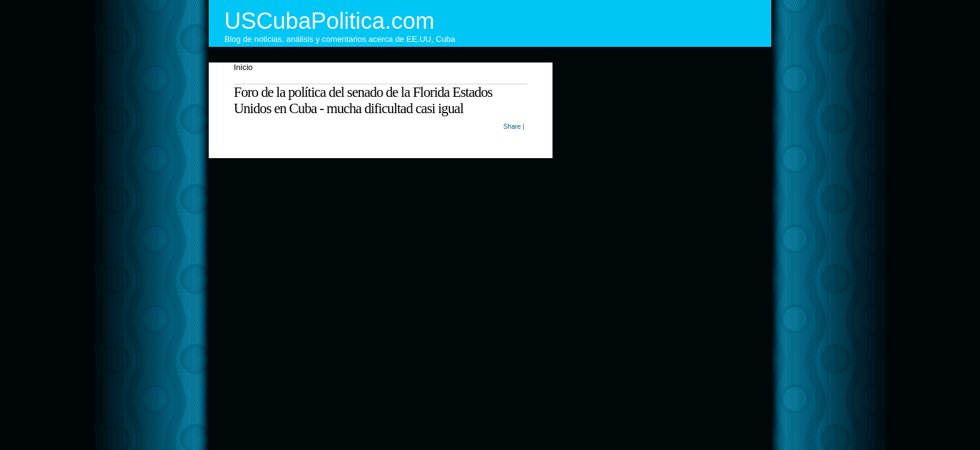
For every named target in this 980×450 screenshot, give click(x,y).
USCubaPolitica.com (329, 21)
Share (512, 126)
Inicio (243, 67)
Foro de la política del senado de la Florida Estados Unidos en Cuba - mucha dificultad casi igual (363, 100)
